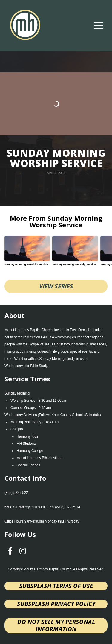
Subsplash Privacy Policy (56, 604)
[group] (27, 253)
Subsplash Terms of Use (56, 586)
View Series (56, 286)
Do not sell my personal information (56, 625)
